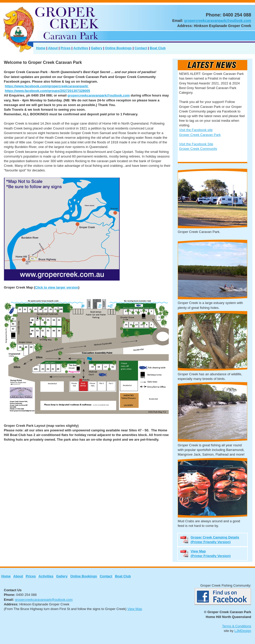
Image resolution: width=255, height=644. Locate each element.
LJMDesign (243, 631)
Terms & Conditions (237, 626)
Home (41, 48)
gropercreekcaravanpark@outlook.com (218, 21)
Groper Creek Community (198, 149)
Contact (141, 48)
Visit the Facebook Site (196, 144)
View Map (135, 609)
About (53, 48)
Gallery (97, 48)
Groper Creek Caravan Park (200, 135)
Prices (66, 48)
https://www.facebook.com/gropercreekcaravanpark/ (47, 86)
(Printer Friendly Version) (211, 556)
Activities (81, 48)
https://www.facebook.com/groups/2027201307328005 (48, 91)
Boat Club (158, 48)
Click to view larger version (57, 287)
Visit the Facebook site (196, 130)
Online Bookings (118, 48)
